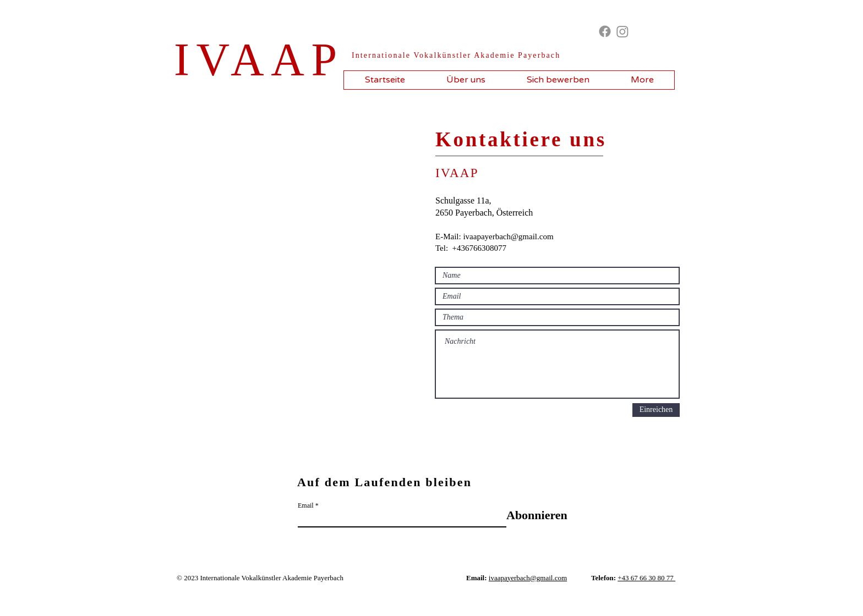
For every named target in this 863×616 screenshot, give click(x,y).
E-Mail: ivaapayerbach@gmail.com (495, 237)
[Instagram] (622, 31)
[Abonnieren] (537, 516)
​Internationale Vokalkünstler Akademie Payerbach (456, 55)
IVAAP (259, 60)
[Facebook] (605, 31)
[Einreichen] (656, 410)
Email (306, 505)
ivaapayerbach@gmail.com (528, 578)
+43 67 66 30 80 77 (646, 578)
